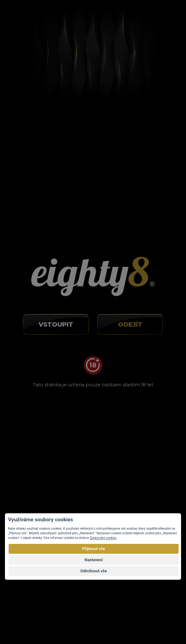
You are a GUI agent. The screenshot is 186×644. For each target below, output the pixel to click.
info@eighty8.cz (35, 265)
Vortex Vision (40, 620)
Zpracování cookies (103, 538)
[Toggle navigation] (163, 17)
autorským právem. (132, 608)
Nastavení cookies (34, 477)
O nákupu (25, 422)
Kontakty (24, 468)
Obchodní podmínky (36, 450)
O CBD (22, 431)
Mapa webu (27, 486)
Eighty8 (159, 620)
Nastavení (94, 560)
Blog (19, 440)
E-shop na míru (97, 620)
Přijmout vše (94, 549)
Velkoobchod (28, 459)
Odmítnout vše (94, 571)
